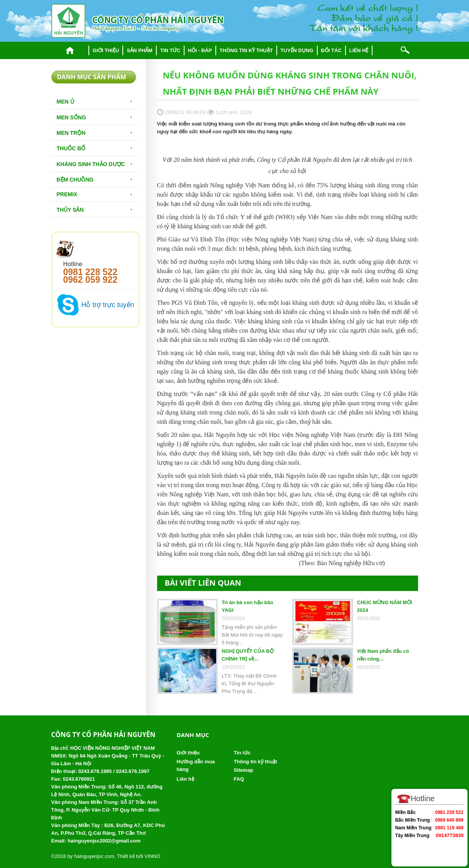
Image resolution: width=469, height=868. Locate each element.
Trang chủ (70, 50)
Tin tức (170, 50)
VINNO (152, 856)
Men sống (71, 117)
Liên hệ (359, 50)
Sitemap (243, 770)
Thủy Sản (70, 210)
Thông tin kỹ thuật (246, 50)
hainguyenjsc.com (94, 856)
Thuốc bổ (71, 148)
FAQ (239, 779)
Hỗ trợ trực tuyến (108, 305)
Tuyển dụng (297, 50)
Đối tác (331, 50)
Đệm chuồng (75, 180)
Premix (67, 194)
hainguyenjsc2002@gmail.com (104, 841)
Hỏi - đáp (200, 50)
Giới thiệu (106, 50)
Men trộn (71, 133)
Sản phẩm (140, 50)
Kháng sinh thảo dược (91, 164)
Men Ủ (65, 102)
